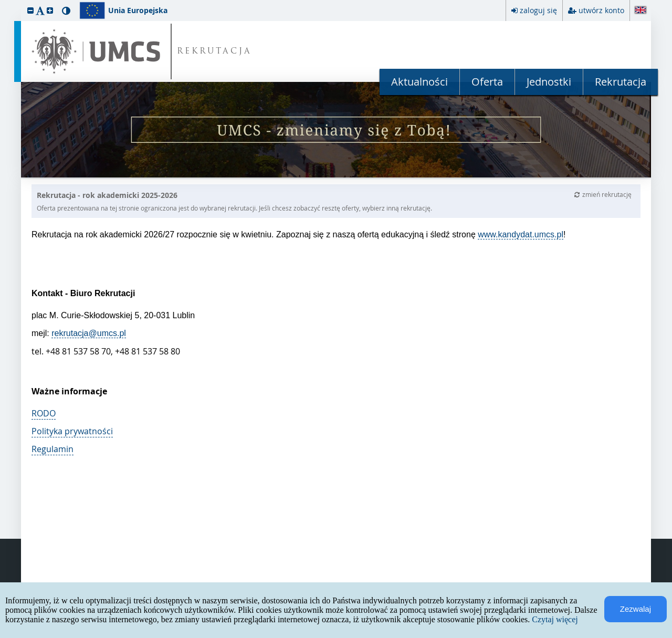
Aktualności (419, 82)
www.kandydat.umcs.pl (521, 234)
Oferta (487, 82)
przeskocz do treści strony (3, 3)
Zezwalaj (636, 609)
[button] (30, 10)
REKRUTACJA (214, 52)
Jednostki (549, 82)
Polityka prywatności (72, 431)
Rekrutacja (621, 82)
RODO (44, 413)
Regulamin (52, 449)
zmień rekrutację (603, 194)
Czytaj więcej (555, 619)
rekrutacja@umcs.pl (89, 333)
